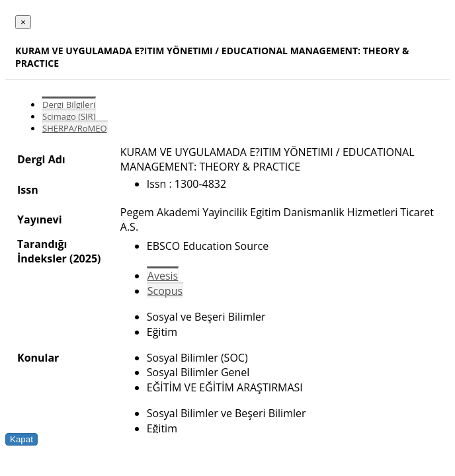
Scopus (165, 291)
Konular (38, 358)
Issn (28, 190)
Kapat (21, 439)
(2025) (85, 258)
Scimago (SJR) (69, 116)
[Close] (23, 22)
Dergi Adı (41, 159)
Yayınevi (40, 219)
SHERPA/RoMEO (75, 128)
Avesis (163, 276)
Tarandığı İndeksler (42, 251)
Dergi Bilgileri (69, 104)
